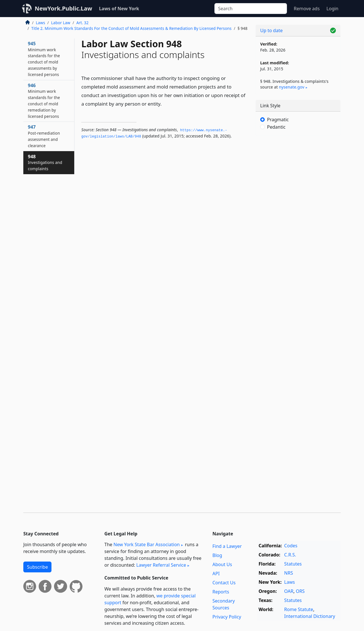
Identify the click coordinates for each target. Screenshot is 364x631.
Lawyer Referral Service (161, 565)
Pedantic (276, 127)
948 (45, 163)
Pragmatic (278, 120)
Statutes (293, 564)
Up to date (271, 30)
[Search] (251, 9)
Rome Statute (299, 609)
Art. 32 (82, 23)
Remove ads (307, 9)
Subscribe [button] (37, 567)
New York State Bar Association (147, 544)
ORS (300, 591)
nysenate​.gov (292, 87)
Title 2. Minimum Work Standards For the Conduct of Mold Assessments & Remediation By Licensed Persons (131, 28)
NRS (288, 573)
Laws (41, 23)
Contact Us (224, 583)
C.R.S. (290, 555)
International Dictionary (310, 616)
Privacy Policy (227, 617)
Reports (221, 592)
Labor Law (61, 23)
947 (44, 136)
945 (44, 59)
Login (332, 9)
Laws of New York (119, 9)
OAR (289, 591)
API (216, 574)
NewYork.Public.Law (63, 8)
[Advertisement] (298, 229)
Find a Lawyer (227, 546)
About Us (222, 564)
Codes (291, 546)
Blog (217, 555)
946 (44, 101)
